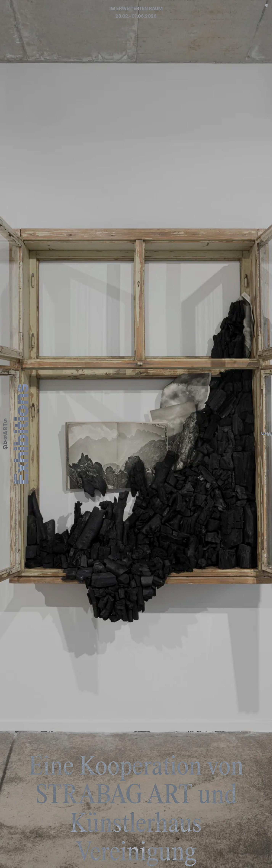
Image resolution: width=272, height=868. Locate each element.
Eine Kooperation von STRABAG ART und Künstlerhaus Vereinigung (136, 811)
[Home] (5, 434)
